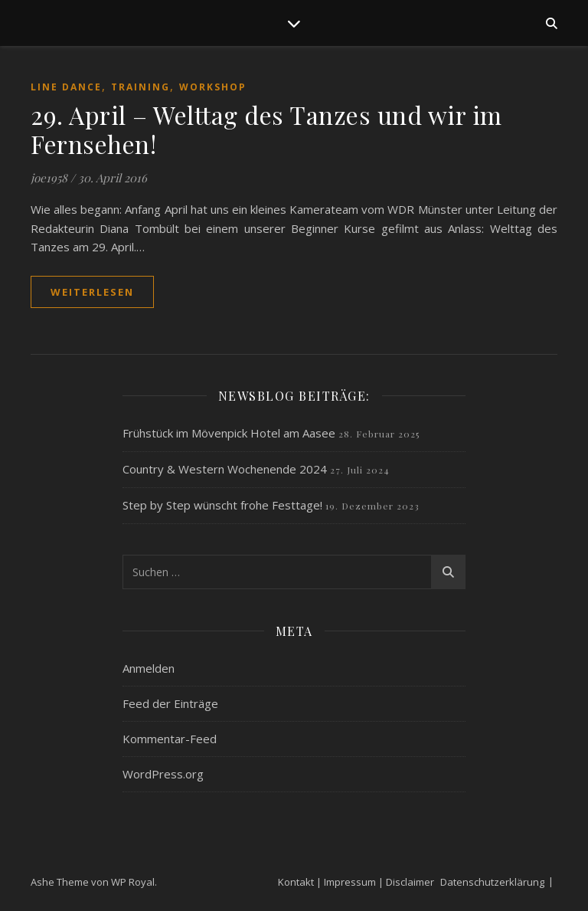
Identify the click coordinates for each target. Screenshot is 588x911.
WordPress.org (163, 774)
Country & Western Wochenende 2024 (225, 469)
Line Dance (66, 87)
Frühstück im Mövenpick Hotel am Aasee (229, 433)
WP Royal (133, 882)
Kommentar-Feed (170, 739)
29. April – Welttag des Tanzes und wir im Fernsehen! (266, 129)
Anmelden (149, 668)
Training (140, 87)
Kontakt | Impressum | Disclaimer (356, 882)
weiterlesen (92, 292)
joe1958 (49, 178)
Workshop (213, 87)
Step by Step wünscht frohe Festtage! (222, 505)
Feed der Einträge (170, 703)
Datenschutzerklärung (492, 882)
